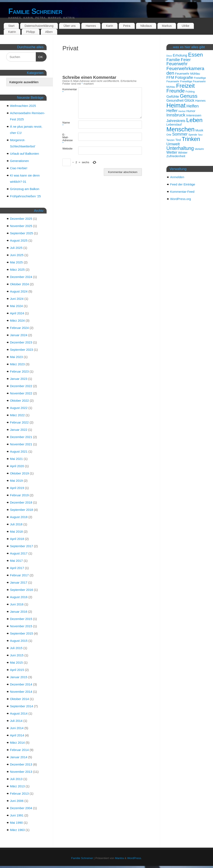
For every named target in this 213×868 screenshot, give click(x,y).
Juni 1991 (17, 815)
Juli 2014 (16, 721)
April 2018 (17, 539)
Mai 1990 (16, 823)
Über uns (70, 26)
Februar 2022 (19, 422)
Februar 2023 (19, 371)
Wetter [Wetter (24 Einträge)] (172, 152)
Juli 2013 (16, 779)
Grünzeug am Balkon (25, 189)
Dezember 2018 (21, 502)
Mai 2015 (16, 662)
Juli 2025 (16, 248)
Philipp (30, 32)
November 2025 (21, 226)
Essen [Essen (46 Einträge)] (195, 55)
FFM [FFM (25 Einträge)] (170, 78)
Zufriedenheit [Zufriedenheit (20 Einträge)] (176, 156)
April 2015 (17, 670)
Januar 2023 (19, 379)
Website (66, 149)
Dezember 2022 (21, 386)
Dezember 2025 (21, 219)
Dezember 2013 (21, 764)
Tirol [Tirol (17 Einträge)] (178, 140)
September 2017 (22, 546)
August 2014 (19, 713)
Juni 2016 (17, 604)
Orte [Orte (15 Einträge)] (169, 135)
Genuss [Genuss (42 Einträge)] (189, 96)
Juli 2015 (16, 648)
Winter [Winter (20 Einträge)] (183, 152)
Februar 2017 (19, 575)
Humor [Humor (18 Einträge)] (191, 111)
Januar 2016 (19, 612)
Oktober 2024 (19, 284)
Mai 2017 (16, 561)
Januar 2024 (19, 335)
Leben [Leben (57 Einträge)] (194, 120)
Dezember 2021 (21, 437)
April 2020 (17, 466)
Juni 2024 (17, 299)
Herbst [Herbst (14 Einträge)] (182, 111)
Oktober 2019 (19, 473)
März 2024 (17, 320)
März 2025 (17, 270)
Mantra (119, 858)
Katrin (12, 32)
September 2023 (22, 350)
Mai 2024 (16, 306)
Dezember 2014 (21, 684)
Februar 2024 (19, 328)
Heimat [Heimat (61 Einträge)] (176, 105)
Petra (127, 26)
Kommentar (66, 91)
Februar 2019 (19, 495)
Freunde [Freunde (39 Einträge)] (176, 91)
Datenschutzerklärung (39, 26)
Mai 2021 (16, 459)
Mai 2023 (16, 357)
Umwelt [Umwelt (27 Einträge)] (173, 144)
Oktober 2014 (19, 699)
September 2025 (22, 233)
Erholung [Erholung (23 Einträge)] (180, 55)
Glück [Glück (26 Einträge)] (189, 100)
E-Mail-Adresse (66, 139)
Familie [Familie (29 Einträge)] (173, 60)
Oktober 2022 (19, 401)
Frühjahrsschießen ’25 (25, 196)
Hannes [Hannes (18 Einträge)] (201, 101)
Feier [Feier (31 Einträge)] (186, 60)
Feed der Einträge (183, 184)
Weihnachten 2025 (23, 106)
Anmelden (177, 177)
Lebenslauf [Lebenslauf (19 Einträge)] (174, 124)
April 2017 (17, 568)
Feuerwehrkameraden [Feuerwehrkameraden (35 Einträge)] (185, 71)
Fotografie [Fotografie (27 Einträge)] (184, 77)
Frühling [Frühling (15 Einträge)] (190, 92)
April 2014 (17, 735)
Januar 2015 (19, 677)
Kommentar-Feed (182, 192)
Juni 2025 (17, 255)
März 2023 (17, 364)
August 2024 (19, 291)
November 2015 (21, 626)
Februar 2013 (19, 793)
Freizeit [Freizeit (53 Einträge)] (186, 86)
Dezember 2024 (21, 277)
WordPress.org (181, 199)
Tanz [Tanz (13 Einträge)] (200, 135)
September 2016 (22, 590)
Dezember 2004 (21, 808)
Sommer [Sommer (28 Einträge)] (180, 134)
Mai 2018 (16, 532)
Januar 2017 (19, 582)
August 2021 (19, 451)
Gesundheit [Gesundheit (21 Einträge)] (175, 100)
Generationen (19, 161)
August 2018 (19, 517)
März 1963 (17, 830)
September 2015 (22, 633)
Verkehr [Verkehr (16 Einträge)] (199, 149)
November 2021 (21, 444)
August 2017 (19, 553)
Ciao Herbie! (19, 168)
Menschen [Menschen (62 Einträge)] (180, 129)
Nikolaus (146, 26)
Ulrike (186, 26)
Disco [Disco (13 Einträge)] (169, 56)
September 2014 (22, 706)
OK (40, 57)
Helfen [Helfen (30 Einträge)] (193, 106)
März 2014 (17, 743)
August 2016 (19, 597)
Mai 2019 (16, 481)
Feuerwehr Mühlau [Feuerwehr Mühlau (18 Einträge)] (188, 74)
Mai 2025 (16, 262)
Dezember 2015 (21, 619)
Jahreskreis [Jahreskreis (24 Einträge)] (176, 121)
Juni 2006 (17, 801)
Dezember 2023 (21, 342)
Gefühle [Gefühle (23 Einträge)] (173, 96)
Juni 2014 (17, 728)
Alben (49, 32)
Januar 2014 (19, 757)
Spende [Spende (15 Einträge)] (193, 135)
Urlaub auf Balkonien (24, 154)
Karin (110, 26)
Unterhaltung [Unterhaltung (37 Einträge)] (180, 148)
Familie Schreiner (35, 11)
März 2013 (17, 786)
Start (11, 26)
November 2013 (21, 772)
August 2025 (19, 240)
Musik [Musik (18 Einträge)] (199, 130)
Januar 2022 (19, 430)
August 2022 (19, 408)
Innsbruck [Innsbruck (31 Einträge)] (176, 115)
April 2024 (17, 313)
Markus (167, 26)
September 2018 (22, 510)
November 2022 (21, 393)
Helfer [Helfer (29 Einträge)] (172, 111)
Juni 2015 (17, 655)
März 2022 (17, 415)
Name (66, 124)
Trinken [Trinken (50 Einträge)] (191, 139)
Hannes (91, 26)
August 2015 (19, 641)
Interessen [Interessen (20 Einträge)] (194, 115)
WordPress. (134, 858)
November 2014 (21, 692)
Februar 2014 (19, 750)
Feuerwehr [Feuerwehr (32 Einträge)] (177, 64)
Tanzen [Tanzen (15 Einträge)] (170, 140)
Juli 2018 (16, 524)
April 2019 (17, 488)
